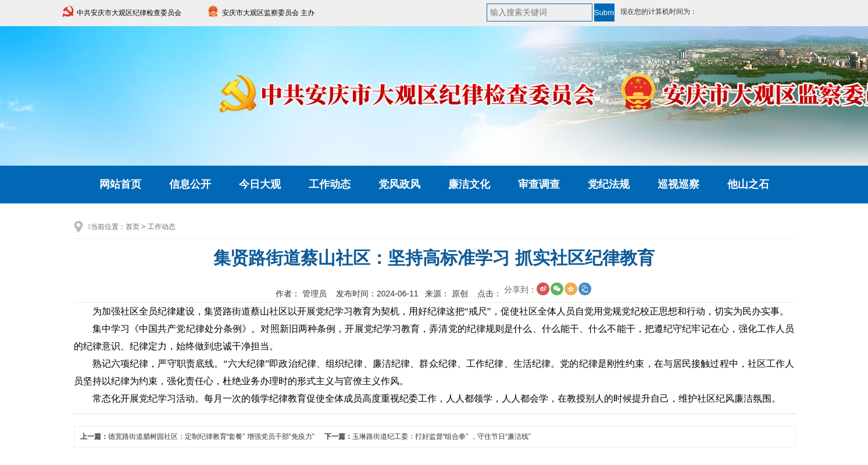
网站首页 (120, 184)
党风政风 (399, 184)
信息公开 (190, 184)
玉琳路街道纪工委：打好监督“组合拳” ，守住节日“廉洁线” (442, 437)
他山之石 (748, 184)
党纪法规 (609, 184)
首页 (133, 227)
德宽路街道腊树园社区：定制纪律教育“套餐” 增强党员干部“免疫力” (211, 437)
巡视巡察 (678, 184)
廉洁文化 (469, 184)
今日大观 (260, 184)
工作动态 (330, 184)
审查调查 (539, 184)
